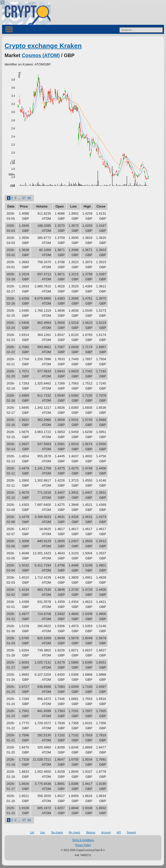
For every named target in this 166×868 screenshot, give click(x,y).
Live (42, 832)
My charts (74, 832)
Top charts (57, 832)
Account (106, 832)
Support (131, 832)
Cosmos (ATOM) (41, 55)
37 (24, 198)
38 (29, 198)
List (32, 832)
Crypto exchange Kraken (43, 46)
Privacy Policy (83, 845)
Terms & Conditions (83, 840)
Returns (91, 832)
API (119, 832)
